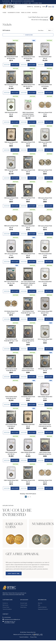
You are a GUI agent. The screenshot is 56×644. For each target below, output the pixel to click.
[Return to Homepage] (8, 7)
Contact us (45, 20)
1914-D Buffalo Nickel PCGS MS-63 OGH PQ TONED (28, 344)
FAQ (39, 610)
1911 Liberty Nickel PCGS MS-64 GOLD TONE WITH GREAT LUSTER (28, 286)
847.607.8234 (7, 1)
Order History (23, 612)
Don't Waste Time (14, 578)
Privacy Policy (6, 612)
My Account (5, 610)
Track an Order (24, 610)
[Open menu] (51, 7)
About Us (40, 608)
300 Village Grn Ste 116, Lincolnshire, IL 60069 (23, 1)
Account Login (24, 608)
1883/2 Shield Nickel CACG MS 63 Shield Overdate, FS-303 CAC (28, 115)
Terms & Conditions (7, 614)
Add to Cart (15, 65)
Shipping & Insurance (43, 614)
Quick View (7, 65)
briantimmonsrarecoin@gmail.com (12, 624)
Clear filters (41, 30)
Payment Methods (42, 612)
